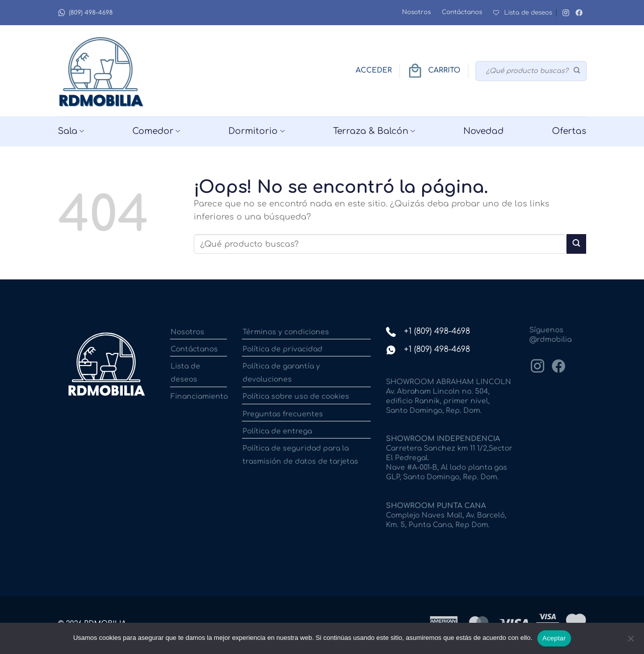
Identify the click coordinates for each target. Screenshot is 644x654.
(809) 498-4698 (85, 13)
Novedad (484, 131)
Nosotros (416, 12)
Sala (71, 131)
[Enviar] (577, 71)
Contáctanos (462, 12)
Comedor (156, 131)
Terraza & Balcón (374, 131)
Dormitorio (256, 131)
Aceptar (554, 638)
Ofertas (569, 131)
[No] (630, 641)
